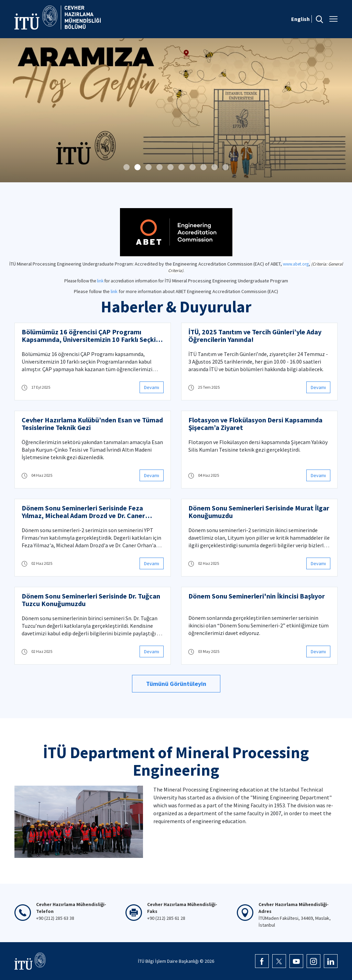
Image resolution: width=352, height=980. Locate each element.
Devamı (152, 387)
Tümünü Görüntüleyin (176, 684)
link (100, 281)
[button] (126, 167)
